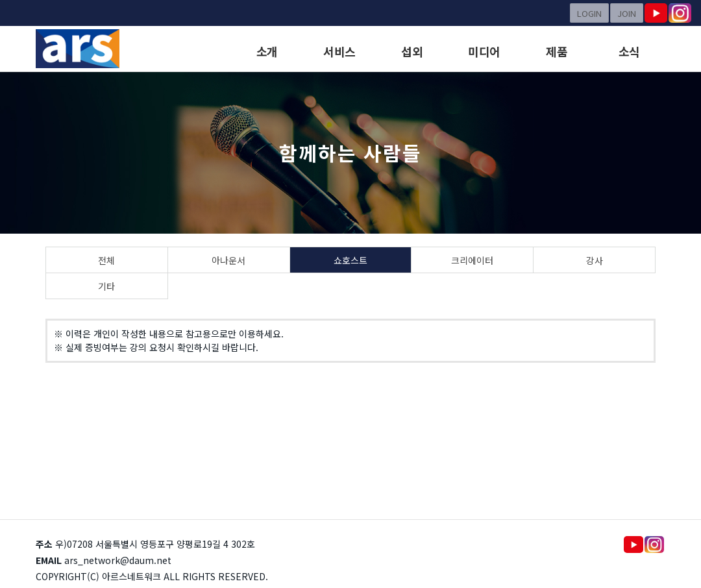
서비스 (339, 51)
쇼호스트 (350, 260)
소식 (629, 51)
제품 (557, 51)
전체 (106, 260)
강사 (595, 260)
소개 (267, 51)
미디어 (484, 51)
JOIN (627, 13)
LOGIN (589, 13)
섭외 (412, 51)
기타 (106, 286)
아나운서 (228, 260)
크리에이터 (472, 260)
